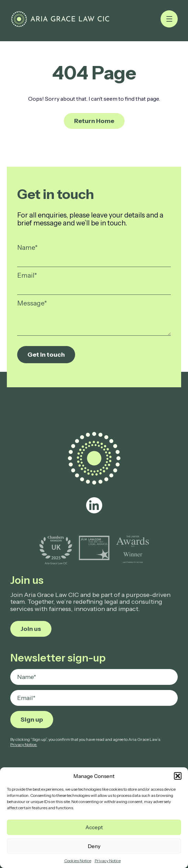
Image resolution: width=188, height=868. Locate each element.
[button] (178, 776)
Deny (94, 846)
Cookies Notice (78, 861)
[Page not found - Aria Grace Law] (60, 19)
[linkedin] (94, 505)
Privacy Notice (108, 861)
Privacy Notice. (24, 744)
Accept (94, 827)
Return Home (94, 121)
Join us (31, 629)
